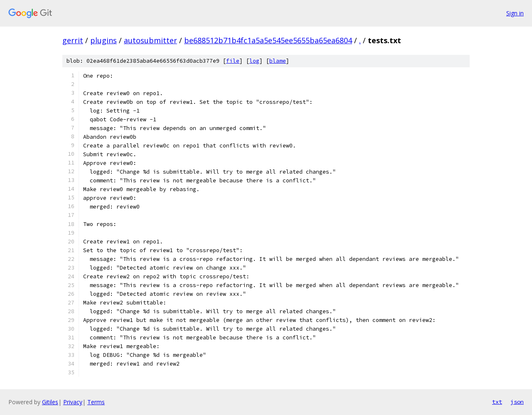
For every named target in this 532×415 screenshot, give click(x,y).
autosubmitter (150, 40)
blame (278, 61)
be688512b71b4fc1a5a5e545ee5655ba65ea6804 (268, 40)
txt (497, 402)
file (233, 61)
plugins (103, 40)
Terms (96, 402)
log (254, 61)
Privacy (73, 402)
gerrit (73, 40)
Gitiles (50, 402)
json (517, 402)
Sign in (515, 13)
